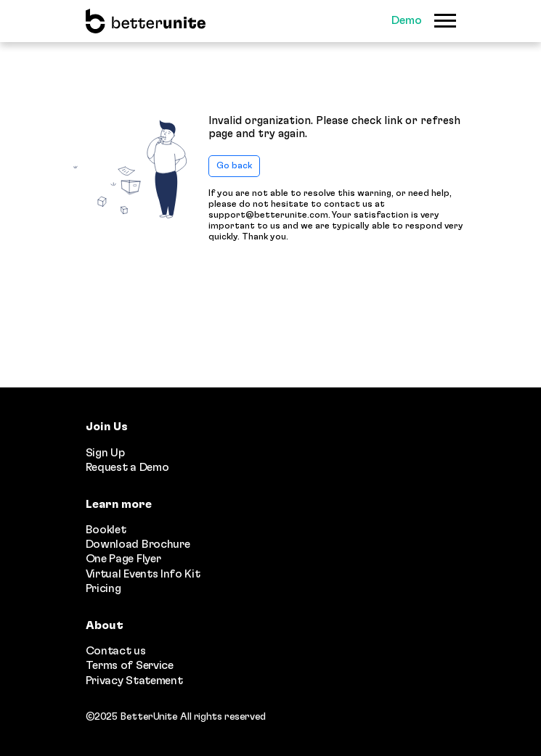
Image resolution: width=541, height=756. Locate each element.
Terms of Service (130, 665)
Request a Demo (127, 467)
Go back (234, 166)
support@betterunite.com (268, 215)
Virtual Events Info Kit (143, 574)
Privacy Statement (134, 681)
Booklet (106, 530)
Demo (407, 20)
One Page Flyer (123, 559)
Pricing (103, 588)
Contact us (116, 651)
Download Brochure (138, 544)
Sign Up (105, 453)
